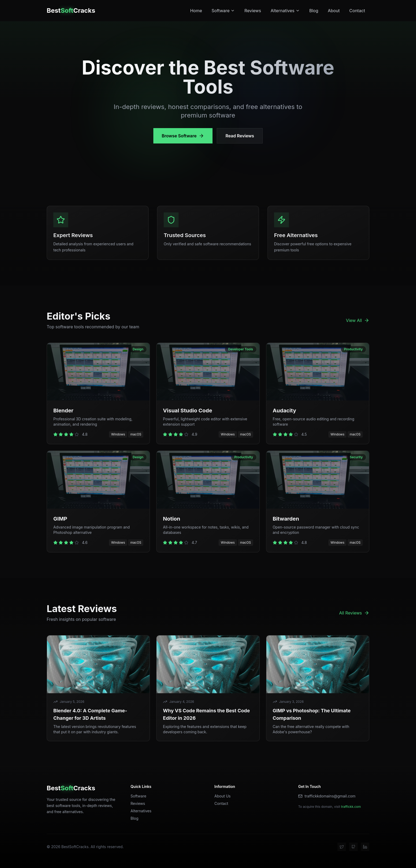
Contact (357, 11)
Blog (314, 11)
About (334, 11)
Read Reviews (240, 136)
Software (223, 11)
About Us (222, 796)
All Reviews (354, 613)
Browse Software (183, 136)
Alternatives (285, 11)
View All (358, 320)
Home (196, 11)
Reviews (253, 11)
